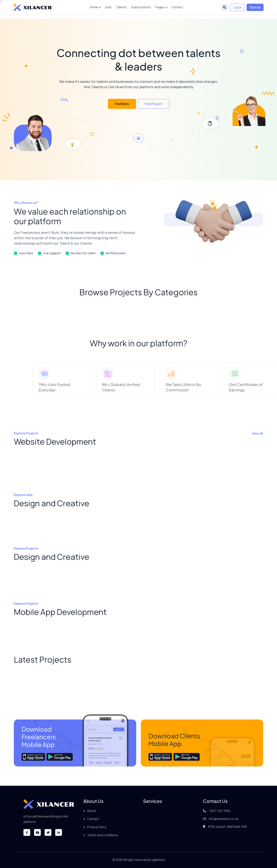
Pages (160, 7)
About (91, 811)
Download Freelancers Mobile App (39, 737)
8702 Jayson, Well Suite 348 (227, 827)
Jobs (108, 7)
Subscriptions (141, 7)
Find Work (122, 104)
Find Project (154, 104)
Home (94, 7)
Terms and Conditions (103, 835)
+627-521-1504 (220, 811)
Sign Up (255, 7)
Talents (121, 7)
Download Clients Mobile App (174, 740)
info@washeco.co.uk (224, 819)
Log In (237, 7)
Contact (177, 7)
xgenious (158, 860)
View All (258, 433)
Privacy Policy (97, 827)
